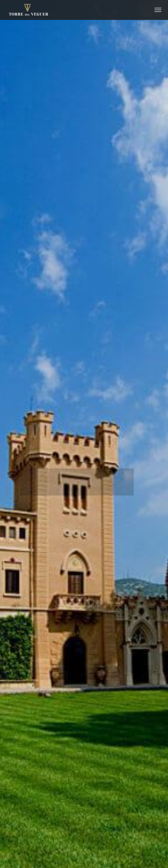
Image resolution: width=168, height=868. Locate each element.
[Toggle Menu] (158, 10)
